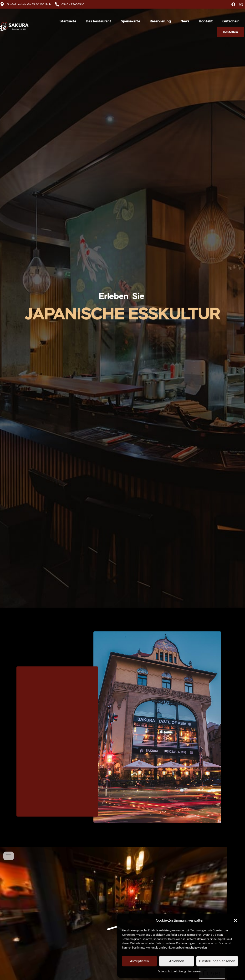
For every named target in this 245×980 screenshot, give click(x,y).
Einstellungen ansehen (217, 961)
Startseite (68, 21)
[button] (235, 920)
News (185, 21)
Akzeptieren (139, 961)
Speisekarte (130, 21)
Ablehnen (176, 961)
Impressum (195, 971)
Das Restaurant (99, 21)
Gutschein (231, 21)
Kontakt (206, 21)
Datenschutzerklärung (172, 971)
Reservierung (160, 21)
